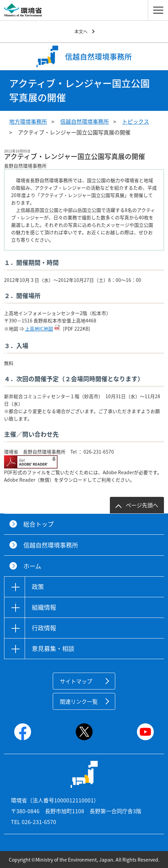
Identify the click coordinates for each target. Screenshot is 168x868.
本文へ (81, 31)
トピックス (136, 121)
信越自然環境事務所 (85, 121)
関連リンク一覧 (79, 701)
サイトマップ (76, 681)
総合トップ (39, 524)
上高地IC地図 (39, 329)
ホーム (32, 566)
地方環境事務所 (28, 121)
